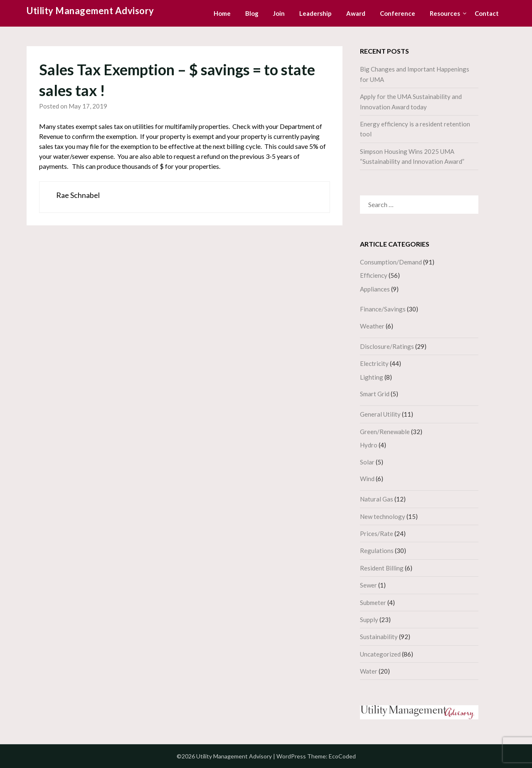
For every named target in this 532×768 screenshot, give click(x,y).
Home (222, 13)
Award (356, 13)
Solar (367, 462)
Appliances (375, 289)
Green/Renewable (385, 432)
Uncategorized (380, 654)
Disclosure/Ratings (387, 346)
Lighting (372, 377)
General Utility (380, 414)
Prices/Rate (377, 533)
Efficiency (374, 275)
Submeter (373, 603)
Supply (369, 620)
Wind (367, 479)
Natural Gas (377, 499)
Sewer (368, 585)
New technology (383, 516)
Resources (445, 13)
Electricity (374, 363)
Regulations (377, 551)
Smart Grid (375, 394)
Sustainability (379, 637)
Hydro (369, 445)
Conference (398, 13)
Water (369, 671)
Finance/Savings (383, 309)
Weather (372, 326)
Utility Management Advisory (90, 11)
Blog (252, 13)
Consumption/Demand (391, 262)
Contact (487, 13)
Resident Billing (382, 568)
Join (279, 13)
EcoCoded (342, 756)
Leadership (315, 13)
